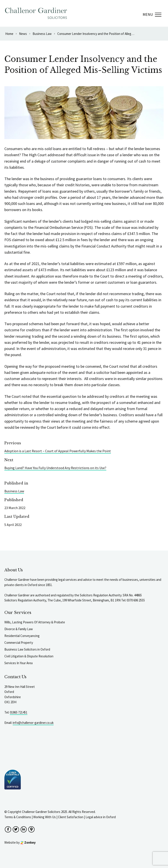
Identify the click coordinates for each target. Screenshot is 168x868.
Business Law (14, 491)
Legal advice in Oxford (101, 817)
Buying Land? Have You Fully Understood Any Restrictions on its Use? (55, 468)
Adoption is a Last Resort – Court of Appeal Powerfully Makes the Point (58, 451)
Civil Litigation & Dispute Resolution (29, 656)
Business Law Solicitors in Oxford (27, 649)
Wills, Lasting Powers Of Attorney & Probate (35, 622)
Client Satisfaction (71, 817)
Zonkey (28, 842)
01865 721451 (19, 712)
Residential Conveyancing (22, 636)
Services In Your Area (18, 663)
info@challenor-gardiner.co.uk (33, 723)
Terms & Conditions (18, 817)
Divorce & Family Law (19, 629)
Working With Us (45, 817)
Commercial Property (19, 643)
